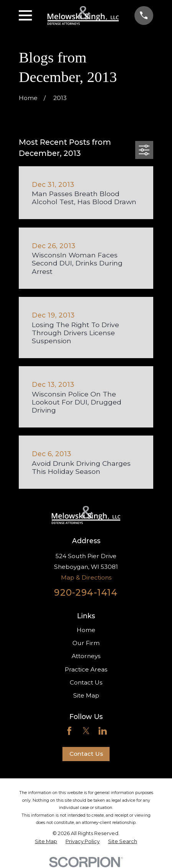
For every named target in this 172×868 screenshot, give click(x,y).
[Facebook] (69, 731)
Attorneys (86, 656)
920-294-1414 (86, 592)
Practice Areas (86, 669)
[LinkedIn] (103, 731)
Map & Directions (86, 577)
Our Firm (86, 643)
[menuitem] (46, 841)
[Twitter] (86, 731)
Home (86, 630)
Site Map (86, 695)
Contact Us (86, 682)
